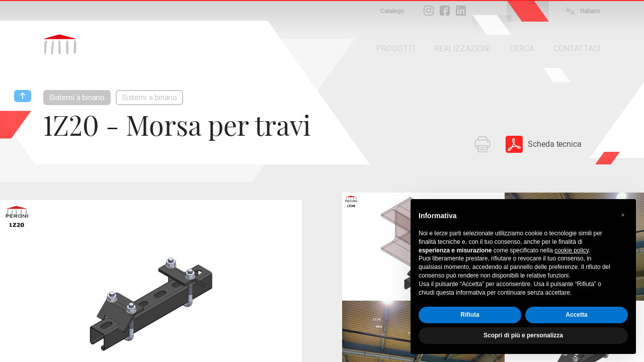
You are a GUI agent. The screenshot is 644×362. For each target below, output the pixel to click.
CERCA (522, 49)
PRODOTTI (396, 49)
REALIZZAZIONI (462, 49)
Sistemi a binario (77, 98)
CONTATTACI (577, 49)
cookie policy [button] (572, 250)
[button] (623, 215)
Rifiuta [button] (470, 315)
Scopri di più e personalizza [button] (523, 335)
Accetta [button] (576, 315)
